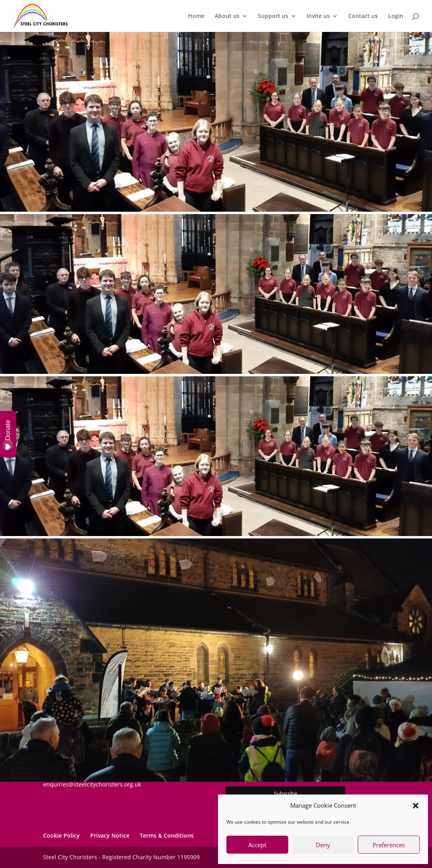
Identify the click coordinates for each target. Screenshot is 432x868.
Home (196, 16)
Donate (8, 435)
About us (227, 16)
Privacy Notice (110, 835)
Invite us (318, 16)
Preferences (389, 845)
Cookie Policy (61, 835)
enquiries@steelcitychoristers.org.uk (92, 784)
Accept (257, 845)
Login (396, 16)
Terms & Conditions (167, 835)
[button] (416, 806)
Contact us (363, 16)
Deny (323, 845)
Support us (273, 16)
